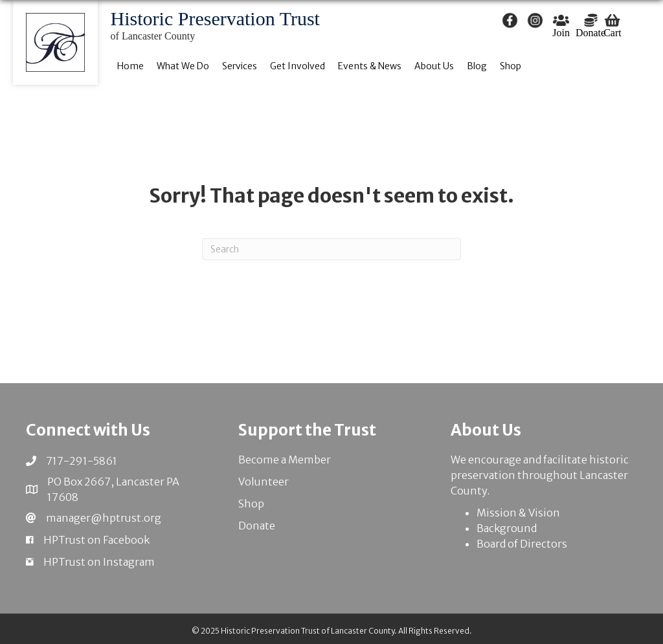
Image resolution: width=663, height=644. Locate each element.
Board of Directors (522, 544)
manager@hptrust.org (104, 518)
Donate (257, 526)
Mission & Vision (518, 513)
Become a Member (285, 460)
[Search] (331, 249)
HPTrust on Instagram (99, 562)
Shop (251, 504)
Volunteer (264, 482)
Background (507, 528)
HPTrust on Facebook (96, 540)
